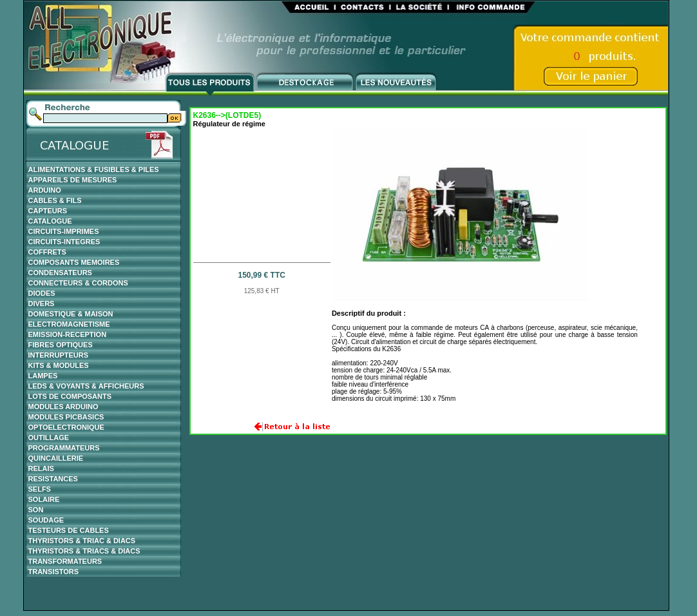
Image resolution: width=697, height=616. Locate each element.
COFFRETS (47, 252)
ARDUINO (45, 190)
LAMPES (43, 376)
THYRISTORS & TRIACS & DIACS (84, 551)
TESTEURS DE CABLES (69, 530)
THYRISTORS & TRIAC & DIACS (82, 541)
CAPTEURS (48, 211)
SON (36, 510)
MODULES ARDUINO (63, 407)
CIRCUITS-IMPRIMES (64, 231)
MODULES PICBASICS (66, 417)
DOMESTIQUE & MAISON (71, 314)
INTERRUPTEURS (59, 355)
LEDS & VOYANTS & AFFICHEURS (86, 386)
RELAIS (41, 468)
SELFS (40, 489)
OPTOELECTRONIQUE (66, 427)
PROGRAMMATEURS (64, 448)
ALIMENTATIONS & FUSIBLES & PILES (94, 169)
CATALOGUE (50, 221)
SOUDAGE (46, 520)
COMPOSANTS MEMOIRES (74, 262)
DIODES (42, 293)
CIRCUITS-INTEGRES (64, 242)
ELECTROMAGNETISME (69, 324)
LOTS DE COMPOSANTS (70, 396)
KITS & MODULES (59, 365)
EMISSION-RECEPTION (68, 334)
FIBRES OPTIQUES (61, 345)
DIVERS (42, 303)
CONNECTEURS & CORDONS (78, 283)
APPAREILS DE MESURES (73, 180)
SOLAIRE (44, 499)
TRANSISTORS (54, 572)
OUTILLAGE (49, 438)
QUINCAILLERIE (56, 458)
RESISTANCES (53, 479)
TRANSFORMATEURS (65, 561)
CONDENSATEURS (60, 273)
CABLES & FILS (55, 200)
